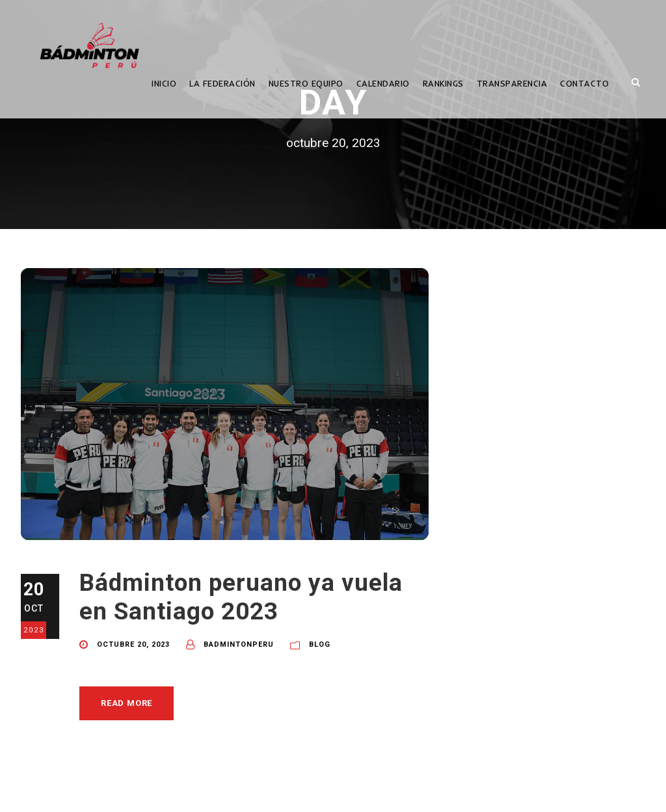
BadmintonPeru (239, 644)
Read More (127, 703)
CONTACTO (584, 83)
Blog (320, 644)
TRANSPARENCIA (512, 83)
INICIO (164, 83)
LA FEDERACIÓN (222, 83)
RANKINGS (443, 83)
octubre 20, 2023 (133, 644)
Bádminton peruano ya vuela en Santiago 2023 (241, 597)
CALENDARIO (383, 83)
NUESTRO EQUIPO (306, 83)
